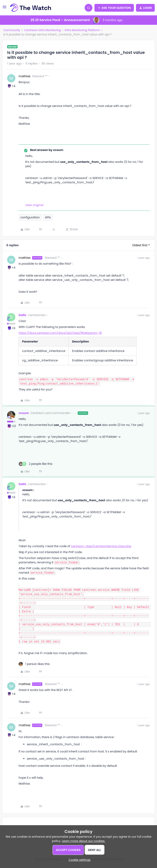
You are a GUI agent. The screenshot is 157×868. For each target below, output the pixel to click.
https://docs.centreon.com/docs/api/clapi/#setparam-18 (60, 333)
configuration (30, 217)
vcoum (24, 413)
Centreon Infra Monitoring (42, 30)
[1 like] (34, 664)
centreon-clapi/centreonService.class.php (101, 546)
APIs (48, 217)
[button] (4, 8)
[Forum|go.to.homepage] (31, 8)
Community (12, 30)
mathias (25, 76)
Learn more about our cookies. (83, 841)
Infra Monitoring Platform (82, 30)
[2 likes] (36, 464)
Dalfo (22, 315)
